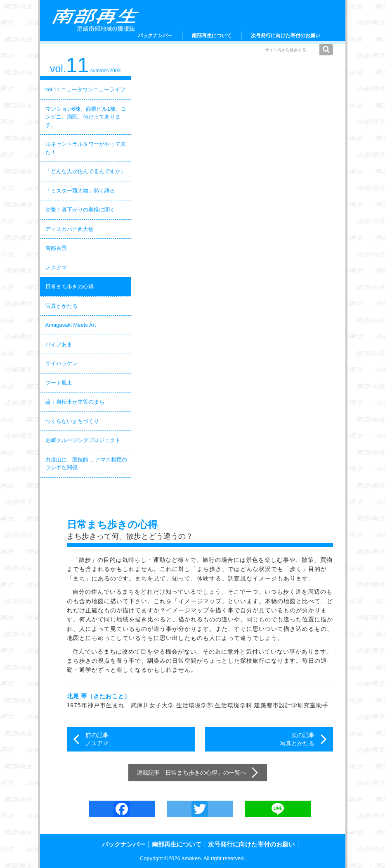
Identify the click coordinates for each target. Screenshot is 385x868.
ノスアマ (56, 268)
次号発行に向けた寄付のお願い (286, 36)
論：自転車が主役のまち (75, 402)
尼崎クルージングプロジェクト (83, 440)
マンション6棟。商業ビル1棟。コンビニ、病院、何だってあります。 (86, 117)
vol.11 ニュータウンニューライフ (85, 89)
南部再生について (212, 36)
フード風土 (59, 383)
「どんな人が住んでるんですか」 (86, 171)
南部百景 (56, 248)
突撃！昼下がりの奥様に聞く (80, 210)
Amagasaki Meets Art (71, 325)
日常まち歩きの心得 (70, 287)
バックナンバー (155, 36)
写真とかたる (61, 306)
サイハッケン (61, 363)
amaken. (192, 858)
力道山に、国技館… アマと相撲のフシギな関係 (86, 464)
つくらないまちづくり (72, 421)
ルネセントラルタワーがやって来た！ (86, 148)
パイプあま (59, 344)
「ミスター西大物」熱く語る (80, 191)
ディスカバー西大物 (70, 229)
